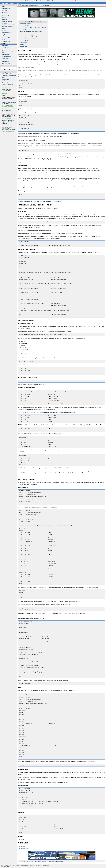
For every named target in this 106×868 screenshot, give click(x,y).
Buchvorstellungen (7, 32)
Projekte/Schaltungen (8, 27)
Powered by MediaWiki (6, 867)
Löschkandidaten (6, 56)
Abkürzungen (5, 36)
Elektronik (5, 12)
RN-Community (6, 64)
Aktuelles (4, 60)
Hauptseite (5, 45)
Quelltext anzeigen (34, 5)
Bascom (22, 846)
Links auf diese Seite (7, 74)
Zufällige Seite (6, 47)
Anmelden (19, 3)
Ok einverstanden (78, 1)
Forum (4, 39)
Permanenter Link (7, 83)
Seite (19, 5)
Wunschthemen (6, 58)
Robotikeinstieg (6, 8)
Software (45, 861)
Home (3, 7)
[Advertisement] (8, 162)
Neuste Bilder (5, 54)
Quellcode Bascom (58, 861)
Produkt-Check (6, 41)
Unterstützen (5, 62)
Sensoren (4, 14)
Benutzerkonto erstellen (8, 3)
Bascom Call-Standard (79, 178)
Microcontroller (29, 861)
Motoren (4, 18)
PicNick (22, 840)
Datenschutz (33, 865)
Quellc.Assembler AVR (8, 25)
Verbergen (38, 22)
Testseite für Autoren (7, 49)
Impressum (47, 865)
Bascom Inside (24, 848)
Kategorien (22, 861)
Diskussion (25, 5)
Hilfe (3, 53)
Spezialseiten (5, 79)
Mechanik (4, 10)
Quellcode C (5, 23)
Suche (3, 66)
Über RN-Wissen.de (40, 865)
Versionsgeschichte (46, 5)
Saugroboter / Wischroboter (9, 34)
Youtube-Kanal (6, 38)
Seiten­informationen (7, 85)
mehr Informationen (68, 1)
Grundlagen (38, 861)
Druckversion (5, 81)
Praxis (50, 861)
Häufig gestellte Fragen (8, 51)
